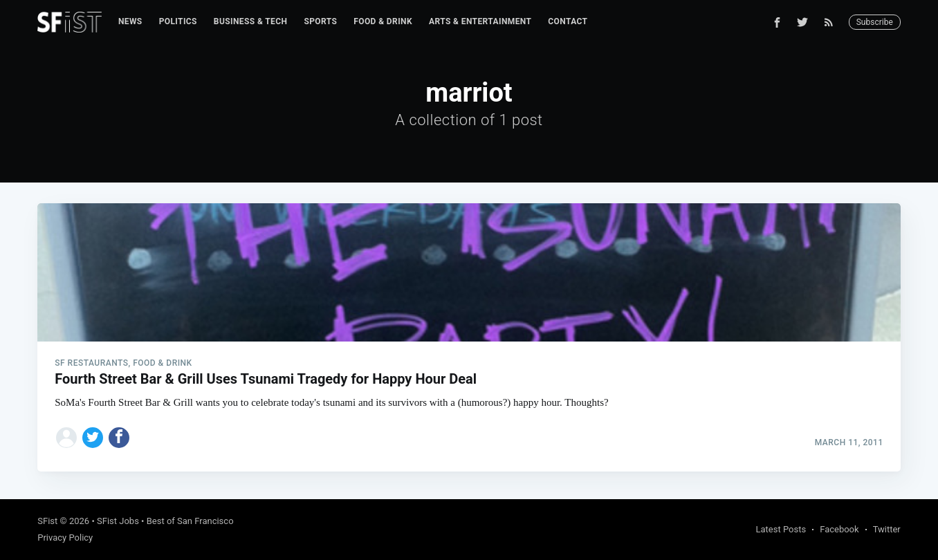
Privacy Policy (65, 538)
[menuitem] (130, 22)
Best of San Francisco (190, 521)
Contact (568, 21)
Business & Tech (251, 21)
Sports (320, 21)
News (130, 21)
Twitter (887, 529)
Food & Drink (383, 21)
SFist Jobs (118, 521)
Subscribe (875, 22)
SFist (47, 521)
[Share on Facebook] (119, 438)
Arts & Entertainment (480, 21)
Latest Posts (781, 529)
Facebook (839, 529)
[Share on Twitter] (93, 438)
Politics (178, 21)
